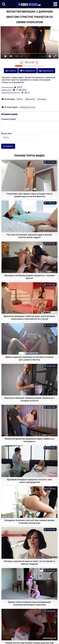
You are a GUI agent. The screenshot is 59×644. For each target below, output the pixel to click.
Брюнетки (30, 99)
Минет (20, 99)
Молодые (42, 99)
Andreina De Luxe (27, 107)
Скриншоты (46, 71)
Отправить (8, 146)
